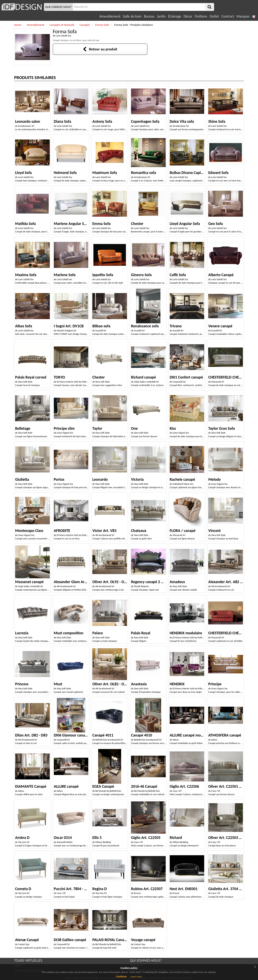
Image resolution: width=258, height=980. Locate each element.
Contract (228, 16)
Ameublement (110, 16)
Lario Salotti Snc (64, 36)
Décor (188, 16)
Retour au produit (100, 49)
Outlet (214, 16)
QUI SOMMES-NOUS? (146, 960)
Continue (121, 976)
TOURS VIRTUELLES (28, 960)
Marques (243, 16)
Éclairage (175, 16)
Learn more (136, 977)
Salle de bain (132, 16)
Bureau (149, 16)
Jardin (161, 16)
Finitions (201, 16)
